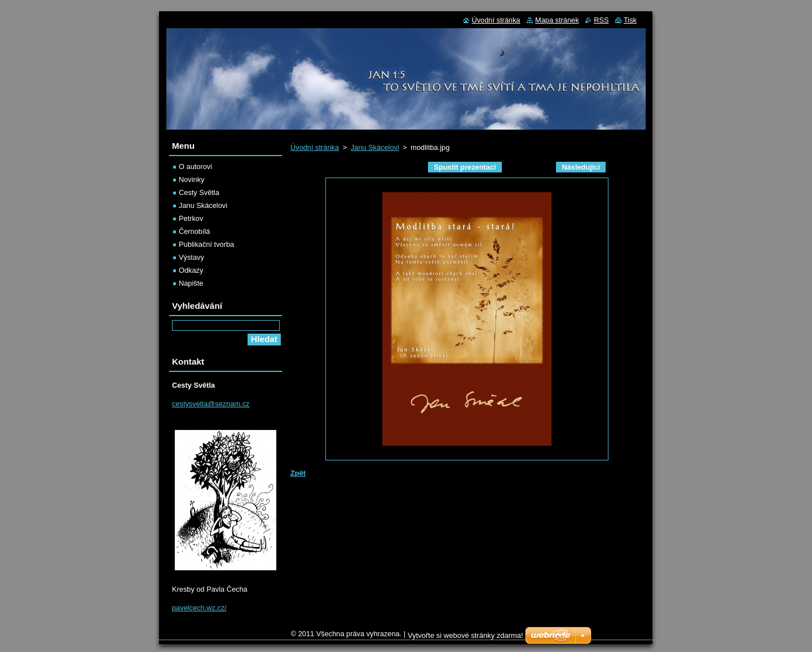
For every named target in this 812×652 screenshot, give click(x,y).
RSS (601, 20)
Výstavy (191, 257)
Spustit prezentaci (465, 167)
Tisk (630, 20)
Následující (581, 167)
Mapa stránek (557, 20)
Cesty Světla (199, 192)
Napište (191, 283)
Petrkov (191, 218)
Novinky (192, 179)
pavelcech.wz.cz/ (199, 608)
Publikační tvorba (206, 244)
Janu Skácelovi (375, 147)
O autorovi (195, 167)
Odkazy (191, 270)
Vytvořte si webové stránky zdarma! (465, 635)
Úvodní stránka (315, 147)
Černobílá (195, 231)
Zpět (298, 473)
